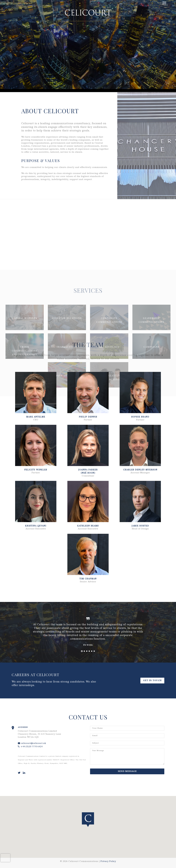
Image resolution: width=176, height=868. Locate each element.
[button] (36, 392)
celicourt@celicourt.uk (32, 743)
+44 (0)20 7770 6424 (30, 747)
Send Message (127, 771)
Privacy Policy (108, 861)
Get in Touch (152, 681)
